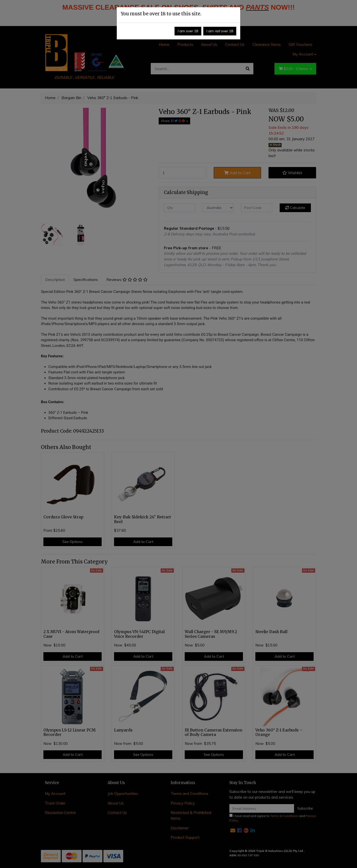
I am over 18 (188, 31)
